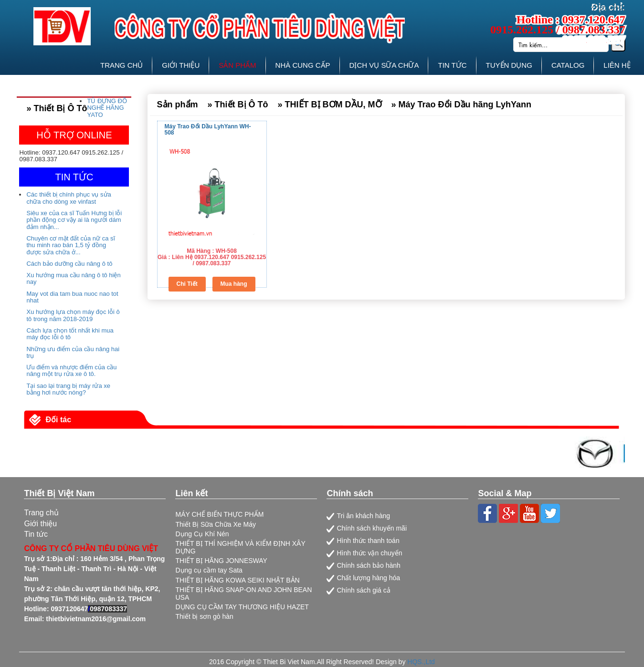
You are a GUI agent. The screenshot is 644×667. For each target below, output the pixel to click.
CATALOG (568, 65)
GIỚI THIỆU (181, 65)
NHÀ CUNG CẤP (303, 65)
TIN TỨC (452, 65)
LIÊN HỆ (617, 65)
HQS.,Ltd (421, 662)
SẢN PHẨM (237, 65)
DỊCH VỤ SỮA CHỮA (384, 65)
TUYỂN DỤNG (509, 65)
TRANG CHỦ (121, 65)
